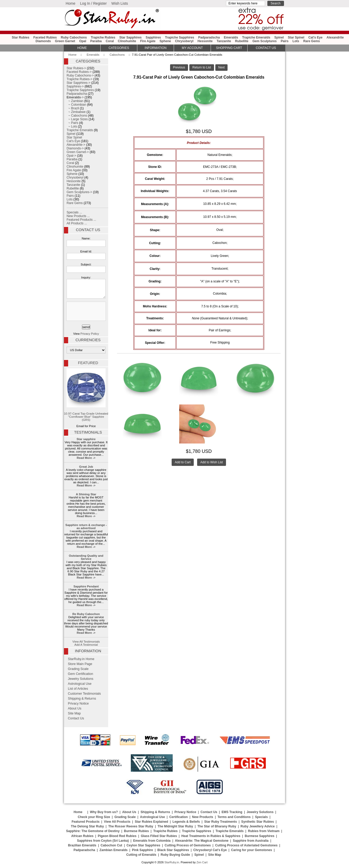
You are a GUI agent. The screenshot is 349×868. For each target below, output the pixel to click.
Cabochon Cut (111, 845)
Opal (83, 41)
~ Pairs (72, 123)
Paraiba (96, 41)
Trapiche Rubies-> (79, 79)
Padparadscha (209, 37)
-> (75, 97)
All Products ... (77, 223)
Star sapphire (86, 439)
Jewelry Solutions (81, 679)
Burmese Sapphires (260, 836)
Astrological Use (80, 684)
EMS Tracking (232, 812)
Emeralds (93, 55)
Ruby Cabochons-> (80, 75)
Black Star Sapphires (173, 850)
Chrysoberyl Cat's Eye (210, 850)
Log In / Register (93, 3)
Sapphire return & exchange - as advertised (86, 527)
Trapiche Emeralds (256, 37)
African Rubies (82, 836)
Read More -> (86, 458)
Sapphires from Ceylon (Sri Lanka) (103, 841)
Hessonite (205, 41)
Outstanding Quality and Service (86, 557)
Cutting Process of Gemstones (188, 845)
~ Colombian (76, 105)
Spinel (279, 37)
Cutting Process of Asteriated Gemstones (246, 845)
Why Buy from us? (104, 812)
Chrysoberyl (184, 41)
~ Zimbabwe (76, 112)
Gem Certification (80, 674)
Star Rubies (21, 37)
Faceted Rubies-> (79, 72)
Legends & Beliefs (186, 822)
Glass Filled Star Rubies (159, 836)
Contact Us (88, 230)
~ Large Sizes (77, 119)
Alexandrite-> (76, 145)
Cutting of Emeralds (141, 855)
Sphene (165, 41)
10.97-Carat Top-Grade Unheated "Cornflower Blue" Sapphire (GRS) (86, 395)
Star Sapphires (131, 37)
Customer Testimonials (84, 694)
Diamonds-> (75, 148)
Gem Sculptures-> (79, 192)
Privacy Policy (90, 334)
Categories (119, 48)
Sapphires (153, 37)
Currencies (88, 340)
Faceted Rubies (45, 37)
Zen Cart (202, 862)
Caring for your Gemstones (252, 850)
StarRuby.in (172, 862)
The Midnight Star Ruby (175, 826)
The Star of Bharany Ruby (217, 826)
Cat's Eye (315, 37)
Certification (179, 817)
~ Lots (72, 126)
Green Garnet (65, 41)
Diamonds (43, 41)
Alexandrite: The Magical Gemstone (202, 841)
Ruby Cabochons (74, 37)
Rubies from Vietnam (264, 831)
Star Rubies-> (76, 68)
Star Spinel (296, 37)
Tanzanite (224, 41)
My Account (192, 48)
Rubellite (242, 41)
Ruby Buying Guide (175, 855)
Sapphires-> (75, 86)
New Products (203, 817)
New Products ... (78, 216)
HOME (82, 48)
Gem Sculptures (265, 41)
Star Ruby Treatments (221, 822)
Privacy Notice (78, 704)
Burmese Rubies (137, 831)
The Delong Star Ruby (88, 826)
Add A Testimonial (86, 645)
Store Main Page (80, 664)
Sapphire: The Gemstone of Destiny (93, 831)
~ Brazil (73, 108)
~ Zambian (75, 101)
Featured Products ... (81, 220)
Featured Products (85, 822)
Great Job (86, 467)
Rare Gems (312, 41)
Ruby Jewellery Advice (258, 826)
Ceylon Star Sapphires (144, 845)
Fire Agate (148, 41)
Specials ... (74, 212)
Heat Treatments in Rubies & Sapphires (211, 836)
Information (156, 48)
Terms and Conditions (234, 817)
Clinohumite (127, 41)
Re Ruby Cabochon (86, 614)
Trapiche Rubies (103, 37)
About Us (75, 708)
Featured (88, 363)
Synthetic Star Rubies (258, 822)
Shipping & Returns (82, 699)
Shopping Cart (229, 48)
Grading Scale (78, 669)
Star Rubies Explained (151, 822)
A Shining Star (86, 494)
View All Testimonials (86, 642)
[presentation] (86, 312)
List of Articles (78, 689)
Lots (296, 41)
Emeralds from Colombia (152, 841)
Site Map (74, 713)
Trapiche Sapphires (179, 37)
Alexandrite (335, 37)
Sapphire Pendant (86, 586)
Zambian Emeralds (114, 850)
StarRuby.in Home (81, 659)
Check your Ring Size (94, 817)
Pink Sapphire (142, 850)
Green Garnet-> (78, 152)
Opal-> (71, 156)
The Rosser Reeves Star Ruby (131, 826)
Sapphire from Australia (251, 841)
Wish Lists (120, 3)
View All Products (117, 822)
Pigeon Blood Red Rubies (117, 836)
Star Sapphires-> (79, 83)
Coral (110, 41)
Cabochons (117, 55)
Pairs (285, 41)
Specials (261, 817)
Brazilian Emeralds (82, 845)
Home (70, 3)
